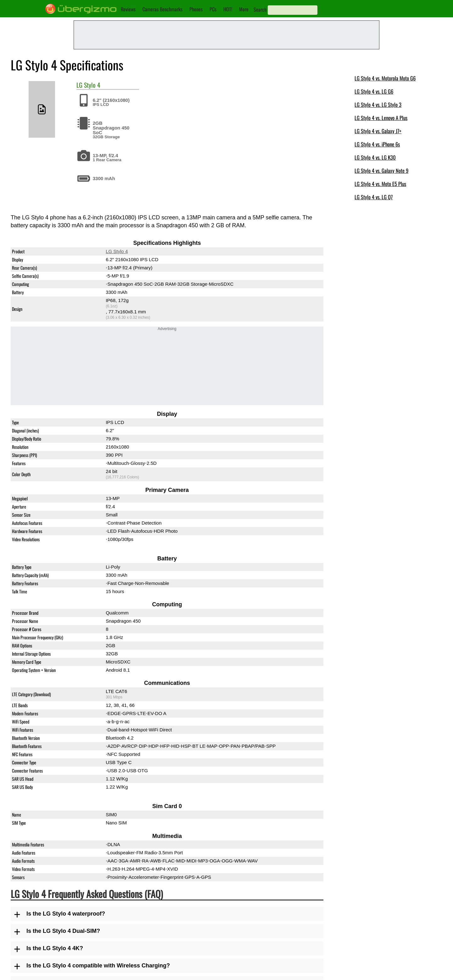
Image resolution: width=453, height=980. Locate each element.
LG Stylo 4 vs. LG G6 (374, 91)
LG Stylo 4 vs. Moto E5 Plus (380, 184)
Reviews (128, 9)
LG (79, 85)
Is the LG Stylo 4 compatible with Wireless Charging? (98, 966)
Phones (196, 9)
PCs (213, 9)
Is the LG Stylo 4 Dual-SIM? (63, 931)
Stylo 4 (92, 85)
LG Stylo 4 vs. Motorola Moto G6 (385, 78)
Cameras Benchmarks (162, 9)
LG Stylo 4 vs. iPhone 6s (377, 144)
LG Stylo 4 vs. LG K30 (375, 157)
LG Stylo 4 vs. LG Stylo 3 (378, 105)
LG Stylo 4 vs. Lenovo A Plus (381, 118)
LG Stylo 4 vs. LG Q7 (374, 197)
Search (260, 9)
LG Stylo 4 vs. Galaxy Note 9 (381, 171)
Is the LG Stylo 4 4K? (55, 948)
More (244, 9)
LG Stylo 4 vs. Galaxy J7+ (378, 131)
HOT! (228, 9)
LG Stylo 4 (117, 252)
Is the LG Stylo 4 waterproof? (66, 914)
